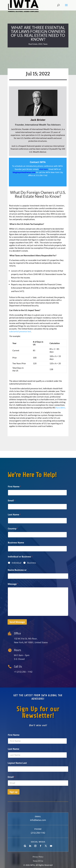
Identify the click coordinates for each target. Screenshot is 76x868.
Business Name (16, 543)
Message (13, 584)
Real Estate (33, 44)
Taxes (45, 44)
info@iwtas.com (38, 820)
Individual (17, 563)
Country (13, 529)
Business (32, 563)
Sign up (14, 792)
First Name (14, 487)
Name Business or (17, 570)
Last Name (14, 515)
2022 (40, 44)
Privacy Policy (38, 857)
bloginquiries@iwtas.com (24, 172)
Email (12, 501)
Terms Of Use (38, 861)
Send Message (17, 622)
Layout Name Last (17, 763)
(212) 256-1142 (38, 833)
